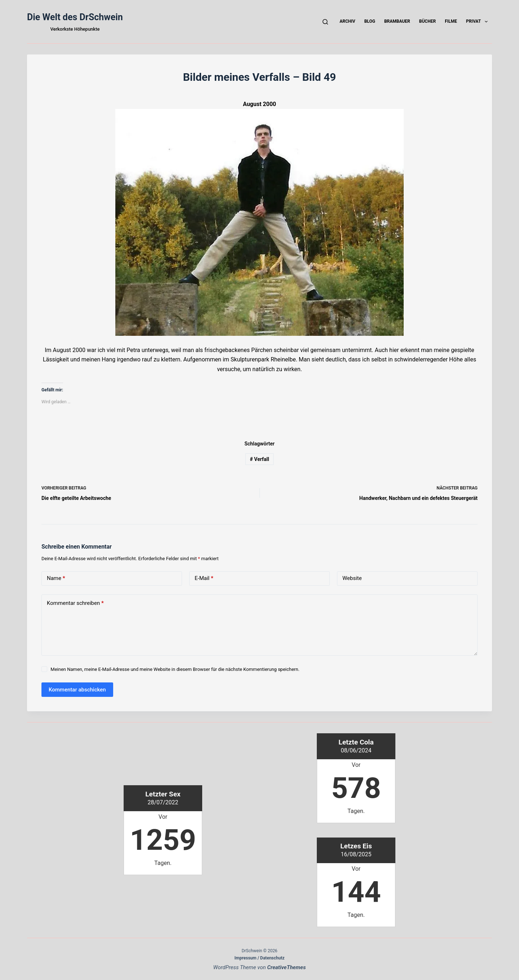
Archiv (347, 21)
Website (352, 578)
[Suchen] (325, 22)
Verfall (259, 459)
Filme (451, 21)
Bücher (427, 21)
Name (56, 578)
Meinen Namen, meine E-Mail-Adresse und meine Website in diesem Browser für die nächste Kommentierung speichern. (175, 669)
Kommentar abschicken (77, 690)
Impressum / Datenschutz (260, 958)
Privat (478, 22)
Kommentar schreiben (75, 603)
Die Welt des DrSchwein (75, 17)
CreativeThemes (286, 967)
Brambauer (397, 21)
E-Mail (204, 578)
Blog (370, 21)
